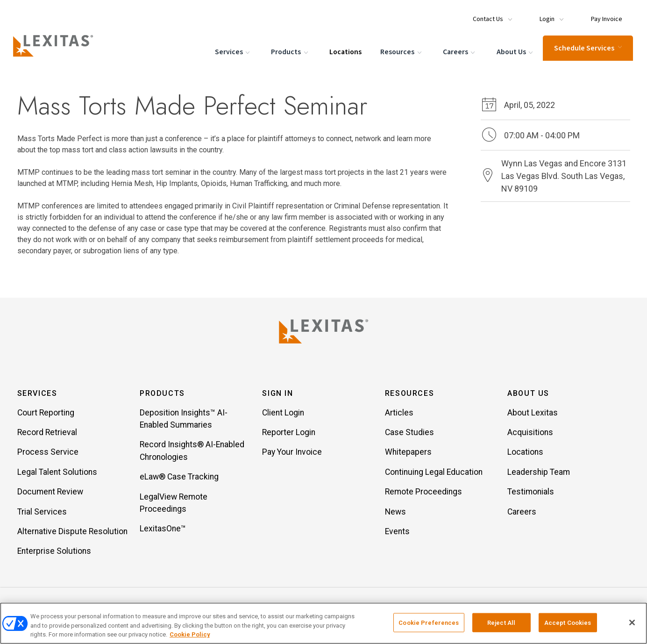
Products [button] (162, 394)
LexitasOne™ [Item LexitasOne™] (163, 529)
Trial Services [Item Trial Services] (42, 512)
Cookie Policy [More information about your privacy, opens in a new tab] (190, 634)
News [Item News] (395, 512)
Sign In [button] (277, 394)
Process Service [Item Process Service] (48, 453)
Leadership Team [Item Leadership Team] (539, 472)
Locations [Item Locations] (525, 453)
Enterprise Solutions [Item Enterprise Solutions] (54, 551)
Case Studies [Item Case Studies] (409, 433)
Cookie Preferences (429, 622)
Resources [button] (409, 394)
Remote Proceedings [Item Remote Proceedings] (423, 492)
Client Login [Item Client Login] (283, 413)
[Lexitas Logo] (324, 331)
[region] (323, 623)
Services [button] (37, 394)
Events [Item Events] (397, 532)
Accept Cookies (568, 622)
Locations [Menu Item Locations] (345, 51)
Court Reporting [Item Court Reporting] (46, 413)
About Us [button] (528, 394)
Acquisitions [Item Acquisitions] (530, 433)
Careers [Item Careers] (522, 512)
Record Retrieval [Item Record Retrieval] (47, 433)
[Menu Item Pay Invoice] (603, 15)
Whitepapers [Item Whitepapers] (408, 453)
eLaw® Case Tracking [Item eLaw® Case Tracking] (179, 477)
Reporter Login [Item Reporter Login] (289, 433)
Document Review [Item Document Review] (50, 492)
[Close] (632, 623)
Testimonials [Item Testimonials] (531, 492)
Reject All (501, 622)
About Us (515, 52)
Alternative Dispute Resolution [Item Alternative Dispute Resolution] (72, 532)
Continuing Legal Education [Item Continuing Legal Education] (434, 472)
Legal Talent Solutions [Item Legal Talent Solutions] (57, 472)
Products (290, 52)
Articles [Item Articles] (399, 413)
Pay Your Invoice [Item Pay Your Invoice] (292, 453)
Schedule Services (587, 47)
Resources (401, 52)
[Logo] (57, 45)
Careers (459, 52)
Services (232, 52)
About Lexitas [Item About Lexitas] (533, 413)
